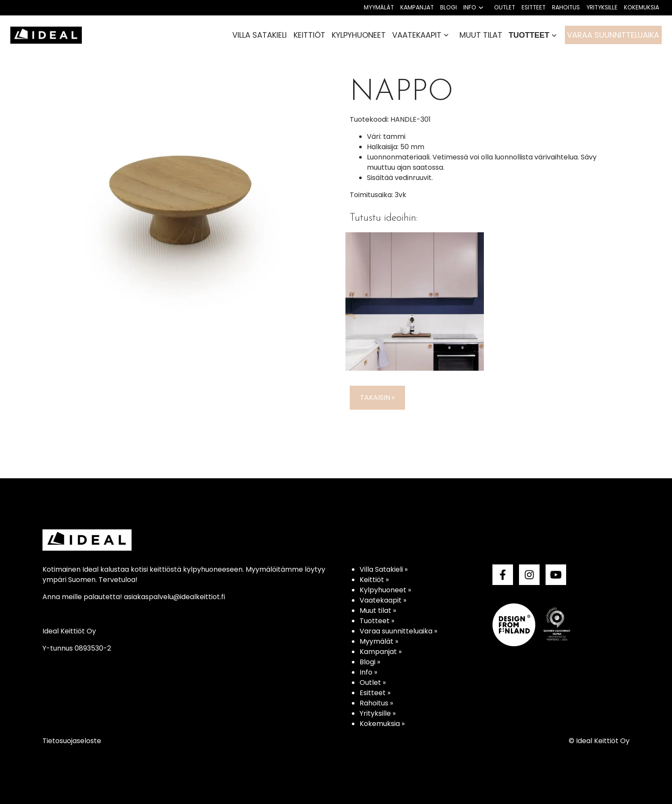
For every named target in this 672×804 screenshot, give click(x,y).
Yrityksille (602, 7)
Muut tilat (481, 35)
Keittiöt (309, 35)
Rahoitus (566, 7)
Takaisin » (377, 397)
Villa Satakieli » (384, 569)
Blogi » (370, 662)
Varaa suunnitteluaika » (398, 631)
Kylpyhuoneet (359, 35)
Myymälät (379, 7)
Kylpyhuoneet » (385, 590)
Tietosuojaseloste (72, 741)
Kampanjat (417, 7)
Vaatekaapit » (383, 600)
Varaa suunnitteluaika (613, 35)
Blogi (448, 7)
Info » (368, 672)
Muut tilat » (378, 610)
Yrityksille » (378, 713)
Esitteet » (375, 693)
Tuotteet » (377, 621)
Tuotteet (529, 35)
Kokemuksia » (382, 724)
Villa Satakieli (259, 35)
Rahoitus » (376, 703)
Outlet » (373, 682)
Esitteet (534, 7)
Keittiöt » (374, 580)
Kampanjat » (381, 652)
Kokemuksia (642, 7)
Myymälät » (379, 641)
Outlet (505, 7)
